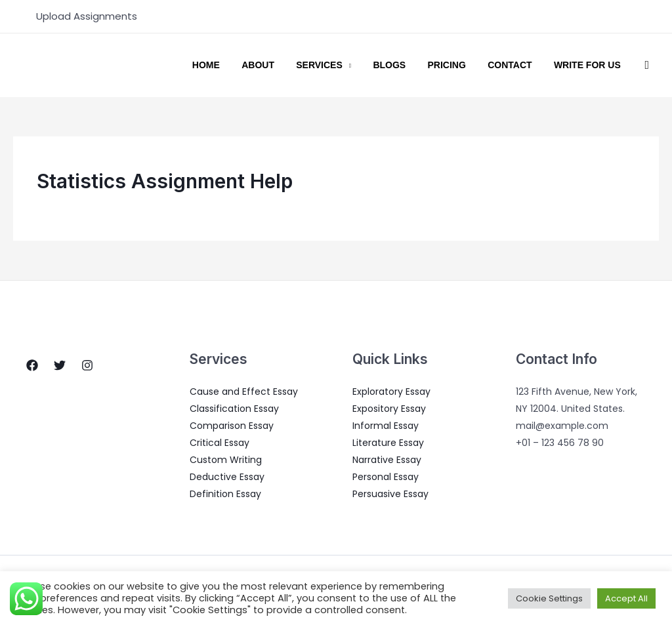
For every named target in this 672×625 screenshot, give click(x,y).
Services (347, 66)
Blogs (411, 66)
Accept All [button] (626, 598)
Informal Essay (386, 426)
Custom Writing (226, 460)
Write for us (591, 66)
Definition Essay (225, 494)
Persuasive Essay (390, 494)
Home (245, 66)
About (291, 66)
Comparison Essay (232, 426)
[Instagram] (87, 365)
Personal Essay (386, 477)
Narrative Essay (387, 460)
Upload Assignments (87, 16)
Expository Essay (389, 409)
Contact (519, 66)
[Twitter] (60, 365)
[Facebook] (32, 365)
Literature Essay (388, 443)
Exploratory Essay (391, 392)
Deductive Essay (227, 477)
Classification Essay (234, 409)
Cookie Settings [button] (549, 598)
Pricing (462, 66)
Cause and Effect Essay (244, 392)
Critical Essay (220, 443)
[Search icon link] (647, 65)
